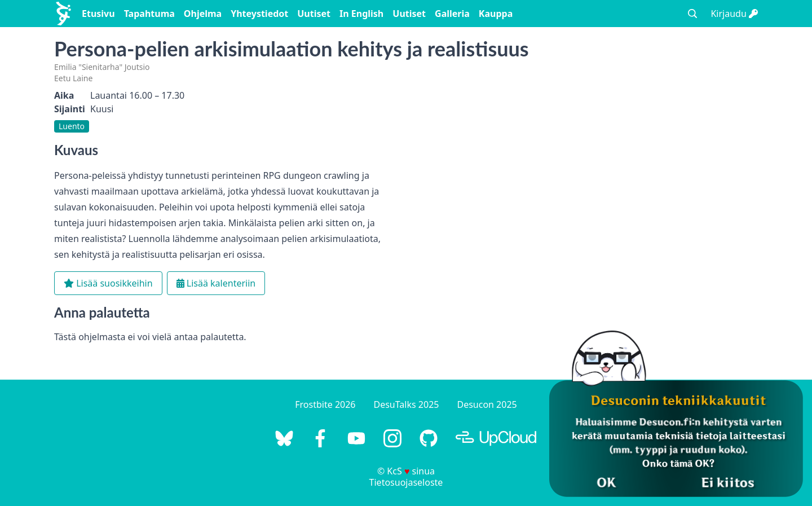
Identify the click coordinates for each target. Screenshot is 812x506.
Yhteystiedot (259, 14)
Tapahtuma (149, 14)
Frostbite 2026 (325, 404)
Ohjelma (203, 14)
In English (361, 14)
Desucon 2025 (487, 404)
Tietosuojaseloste (406, 482)
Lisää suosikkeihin (108, 283)
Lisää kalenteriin (216, 283)
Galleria (452, 14)
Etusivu (98, 14)
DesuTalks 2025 (407, 404)
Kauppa (496, 14)
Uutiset (314, 14)
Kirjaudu (734, 14)
